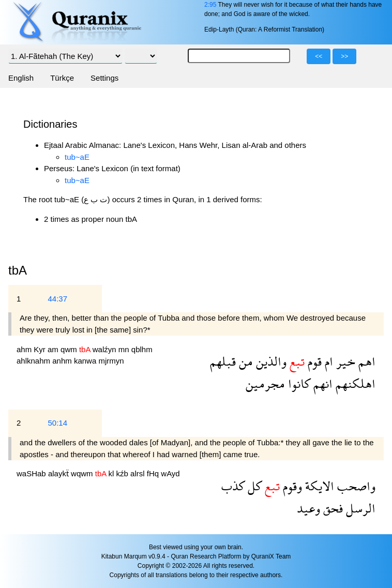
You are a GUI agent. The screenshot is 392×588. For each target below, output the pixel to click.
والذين (270, 361)
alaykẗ (59, 473)
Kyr (41, 349)
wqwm (83, 473)
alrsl (139, 473)
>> (344, 56)
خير (344, 361)
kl (112, 473)
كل (253, 486)
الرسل (359, 508)
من (244, 361)
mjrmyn (111, 361)
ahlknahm (34, 361)
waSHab (32, 473)
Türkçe (62, 78)
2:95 (210, 5)
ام (327, 361)
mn (125, 349)
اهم (365, 361)
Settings (104, 78)
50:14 (57, 423)
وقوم (291, 486)
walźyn (105, 349)
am (54, 349)
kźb (124, 473)
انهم (321, 383)
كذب (233, 486)
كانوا (298, 383)
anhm (63, 361)
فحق (331, 508)
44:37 (57, 299)
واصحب (355, 486)
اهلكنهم (354, 383)
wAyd (170, 473)
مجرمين (265, 383)
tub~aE (77, 157)
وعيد (308, 508)
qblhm (142, 349)
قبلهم (223, 361)
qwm (70, 349)
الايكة (318, 486)
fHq (154, 473)
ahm (25, 349)
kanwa (86, 361)
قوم (313, 361)
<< (319, 56)
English (21, 78)
